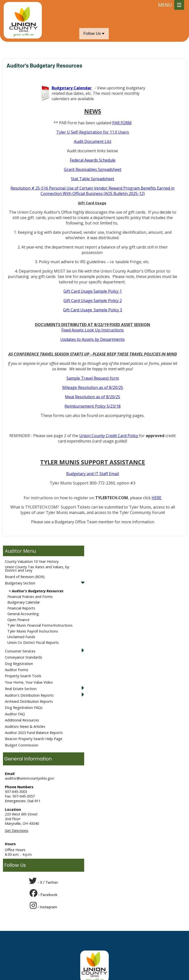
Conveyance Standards (24, 657)
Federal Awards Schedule (93, 160)
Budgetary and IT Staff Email (93, 474)
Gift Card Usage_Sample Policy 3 (93, 310)
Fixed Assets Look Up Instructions (93, 330)
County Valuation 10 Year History (32, 561)
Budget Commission (22, 745)
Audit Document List (93, 141)
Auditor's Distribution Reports (29, 695)
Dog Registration (19, 664)
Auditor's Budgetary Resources (38, 591)
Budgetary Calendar (24, 602)
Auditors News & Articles (25, 726)
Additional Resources (22, 720)
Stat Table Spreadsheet (93, 179)
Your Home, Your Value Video (29, 682)
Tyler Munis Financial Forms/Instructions (40, 625)
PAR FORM (122, 123)
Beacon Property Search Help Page (34, 739)
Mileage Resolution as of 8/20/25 (93, 387)
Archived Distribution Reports (29, 701)
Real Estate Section (21, 689)
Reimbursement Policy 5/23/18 (93, 406)
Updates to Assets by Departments (93, 339)
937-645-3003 (16, 792)
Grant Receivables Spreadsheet (93, 169)
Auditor (13, 551)
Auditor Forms (17, 670)
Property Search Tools (23, 676)
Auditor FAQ (15, 714)
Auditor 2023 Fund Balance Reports (34, 733)
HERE (157, 498)
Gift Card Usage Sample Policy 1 (93, 291)
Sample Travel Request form (93, 378)
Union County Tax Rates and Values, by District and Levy (37, 569)
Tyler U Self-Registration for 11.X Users (93, 132)
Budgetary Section (20, 583)
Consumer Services (20, 651)
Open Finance (18, 620)
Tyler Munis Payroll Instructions (33, 631)
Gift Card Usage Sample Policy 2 (93, 301)
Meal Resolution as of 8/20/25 (93, 397)
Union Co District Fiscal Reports (33, 642)
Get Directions (17, 831)
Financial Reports (21, 608)
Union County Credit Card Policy (109, 436)
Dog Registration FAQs (24, 708)
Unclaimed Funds (21, 637)
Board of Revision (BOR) (25, 577)
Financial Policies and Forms (30, 597)
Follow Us (94, 34)
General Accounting (23, 614)
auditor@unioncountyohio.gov (29, 778)
